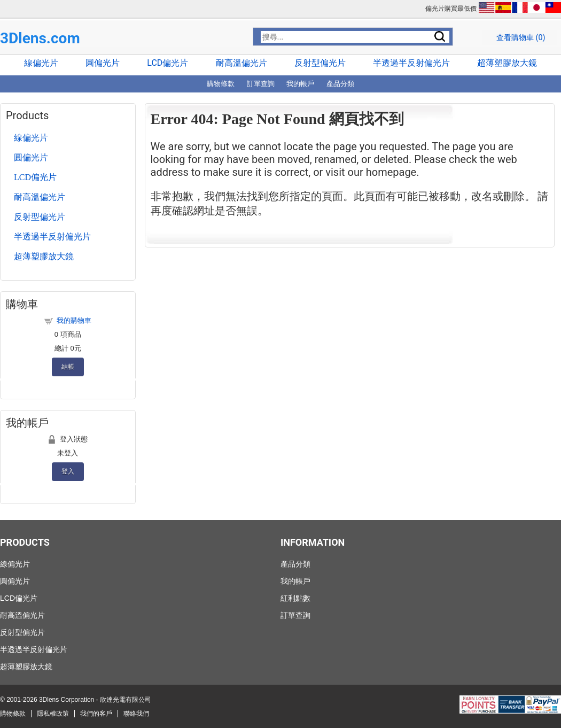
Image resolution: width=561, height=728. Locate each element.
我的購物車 (74, 320)
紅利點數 (295, 598)
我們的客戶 (96, 714)
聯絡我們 (136, 714)
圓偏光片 (103, 63)
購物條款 (221, 84)
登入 (68, 471)
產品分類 (340, 84)
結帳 (68, 366)
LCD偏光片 (167, 63)
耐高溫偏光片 (241, 63)
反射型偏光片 (320, 63)
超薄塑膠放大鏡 (507, 63)
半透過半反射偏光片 (411, 63)
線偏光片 (41, 63)
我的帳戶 (300, 84)
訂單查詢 (261, 84)
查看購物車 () (521, 38)
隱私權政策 (53, 714)
